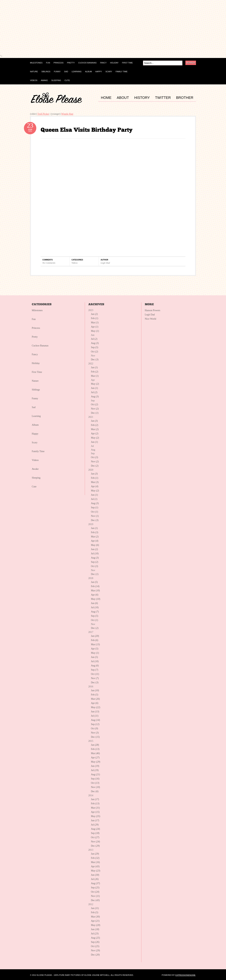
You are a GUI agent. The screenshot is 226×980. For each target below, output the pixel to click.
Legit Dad (105, 263)
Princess (36, 328)
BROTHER (185, 98)
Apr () (95, 327)
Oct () (94, 352)
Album (35, 425)
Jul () (94, 339)
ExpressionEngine (185, 975)
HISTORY (142, 98)
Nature (35, 381)
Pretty (35, 337)
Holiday (36, 363)
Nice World (150, 319)
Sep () (95, 347)
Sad (34, 407)
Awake (35, 469)
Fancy (35, 354)
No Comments (49, 263)
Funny (35, 398)
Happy (35, 434)
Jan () (94, 314)
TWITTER (163, 98)
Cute (34, 487)
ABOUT (123, 98)
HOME (106, 98)
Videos (75, 263)
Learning (36, 416)
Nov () (95, 409)
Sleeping (36, 478)
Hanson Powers (153, 310)
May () (95, 331)
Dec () (95, 360)
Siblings (36, 390)
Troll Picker (43, 114)
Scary (35, 443)
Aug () (95, 343)
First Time (37, 372)
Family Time (38, 451)
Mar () (95, 323)
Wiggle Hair (67, 114)
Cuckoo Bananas (40, 346)
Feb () (95, 318)
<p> (44, 28)
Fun (34, 319)
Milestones (37, 310)
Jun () (94, 388)
